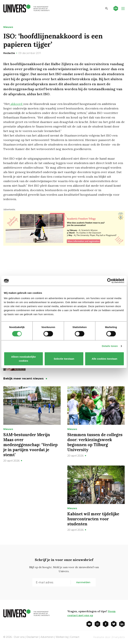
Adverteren (47, 637)
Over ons (19, 637)
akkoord (16, 104)
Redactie (9, 53)
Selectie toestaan (64, 359)
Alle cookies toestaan (104, 359)
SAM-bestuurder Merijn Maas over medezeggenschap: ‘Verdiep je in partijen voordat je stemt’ (30, 445)
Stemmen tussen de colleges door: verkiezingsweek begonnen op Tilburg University (95, 442)
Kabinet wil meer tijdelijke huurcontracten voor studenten (93, 519)
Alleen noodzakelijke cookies (23, 359)
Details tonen (110, 346)
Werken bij (62, 637)
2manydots (118, 637)
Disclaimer (32, 637)
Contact (75, 637)
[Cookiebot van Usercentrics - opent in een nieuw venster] (110, 281)
